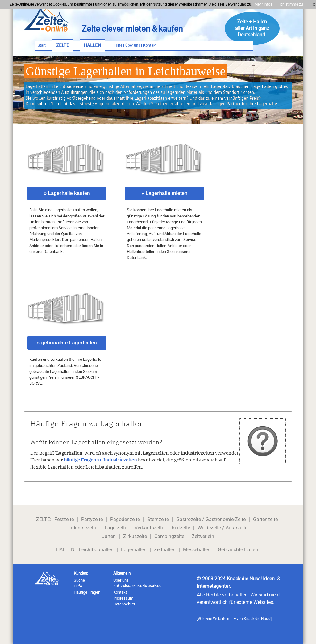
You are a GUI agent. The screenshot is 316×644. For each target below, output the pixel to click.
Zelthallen (165, 550)
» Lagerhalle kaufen (67, 193)
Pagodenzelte (125, 519)
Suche (79, 580)
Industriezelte (83, 528)
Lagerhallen (134, 550)
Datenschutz (124, 604)
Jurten (109, 536)
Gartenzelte (265, 519)
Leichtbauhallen (96, 550)
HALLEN (92, 45)
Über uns (121, 580)
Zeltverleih (203, 536)
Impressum (123, 598)
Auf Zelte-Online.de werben (137, 586)
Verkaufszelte (149, 528)
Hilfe (78, 586)
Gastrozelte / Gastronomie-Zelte (211, 519)
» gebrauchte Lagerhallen (67, 343)
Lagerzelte (116, 528)
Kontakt (120, 592)
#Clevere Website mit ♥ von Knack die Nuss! (234, 619)
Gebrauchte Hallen (238, 550)
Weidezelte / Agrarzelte (222, 528)
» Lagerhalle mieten (164, 193)
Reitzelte (181, 528)
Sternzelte (158, 519)
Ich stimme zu (293, 4)
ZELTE (63, 45)
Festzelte (64, 519)
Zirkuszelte (135, 536)
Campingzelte (169, 536)
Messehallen (197, 550)
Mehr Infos (263, 4)
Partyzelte (92, 519)
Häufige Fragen (87, 592)
